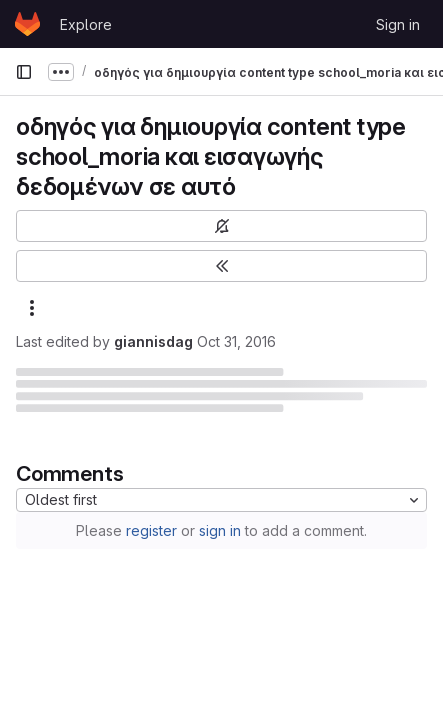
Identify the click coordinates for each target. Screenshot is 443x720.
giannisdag (153, 341)
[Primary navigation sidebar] (24, 72)
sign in (220, 530)
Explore (86, 24)
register (151, 530)
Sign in (398, 24)
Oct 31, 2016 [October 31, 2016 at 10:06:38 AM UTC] (236, 341)
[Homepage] (27, 24)
